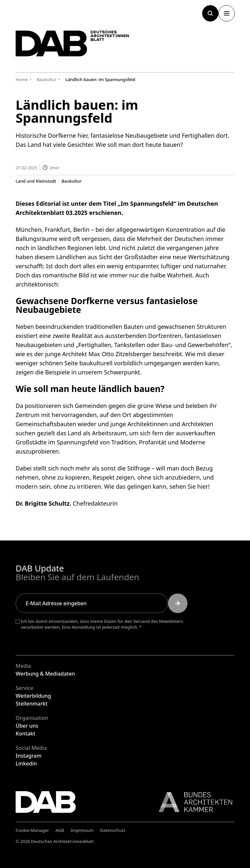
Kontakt (25, 734)
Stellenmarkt (32, 704)
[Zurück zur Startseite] (77, 46)
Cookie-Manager (32, 830)
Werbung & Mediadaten (45, 674)
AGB (60, 830)
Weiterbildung (33, 696)
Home (22, 79)
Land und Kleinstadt (36, 181)
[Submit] (178, 603)
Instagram (28, 756)
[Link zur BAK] (192, 802)
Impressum (82, 830)
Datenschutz (113, 830)
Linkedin (26, 763)
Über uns (27, 726)
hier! (203, 486)
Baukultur (72, 181)
